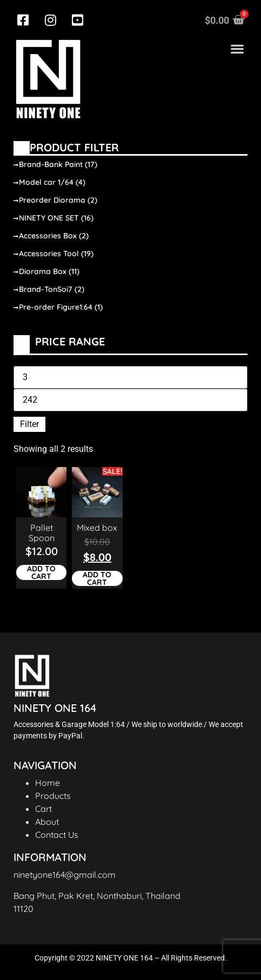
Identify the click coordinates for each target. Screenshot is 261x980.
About (47, 822)
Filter (29, 424)
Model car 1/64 (52, 182)
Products (53, 796)
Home (48, 783)
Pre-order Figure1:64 (61, 307)
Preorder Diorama (58, 200)
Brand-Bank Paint (58, 164)
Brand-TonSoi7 (52, 289)
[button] (237, 49)
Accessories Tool (56, 254)
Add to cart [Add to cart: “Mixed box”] (97, 578)
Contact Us (57, 835)
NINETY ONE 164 (55, 708)
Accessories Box (54, 236)
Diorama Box (49, 271)
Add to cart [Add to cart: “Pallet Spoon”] (41, 572)
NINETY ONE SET (56, 218)
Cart (43, 809)
